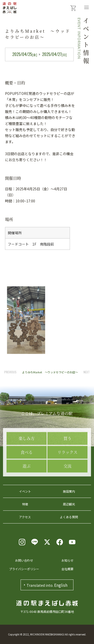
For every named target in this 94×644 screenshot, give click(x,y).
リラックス (67, 471)
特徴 (25, 504)
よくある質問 (69, 517)
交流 (67, 485)
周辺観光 (69, 504)
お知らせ (67, 560)
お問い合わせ (24, 560)
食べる (27, 471)
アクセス (25, 517)
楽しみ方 (27, 457)
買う (67, 457)
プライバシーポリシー (24, 569)
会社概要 (67, 569)
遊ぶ (27, 485)
